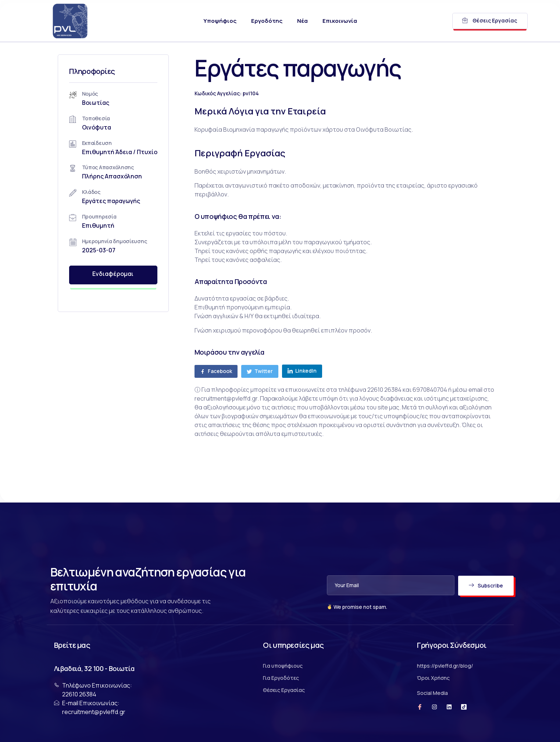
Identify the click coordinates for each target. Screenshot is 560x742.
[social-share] (236, 371)
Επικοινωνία (340, 21)
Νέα (302, 21)
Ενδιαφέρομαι (123, 275)
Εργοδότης (267, 21)
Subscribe (486, 585)
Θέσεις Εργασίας (490, 20)
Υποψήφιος (220, 21)
